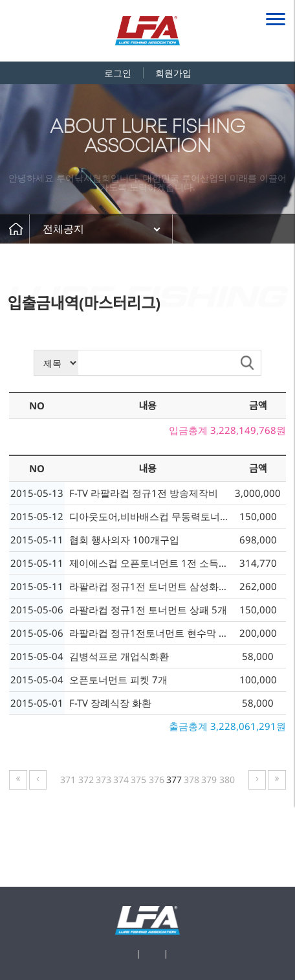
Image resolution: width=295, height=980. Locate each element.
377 (174, 780)
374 (121, 780)
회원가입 (173, 73)
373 (104, 780)
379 (209, 780)
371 (68, 780)
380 (227, 780)
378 (191, 780)
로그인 (118, 73)
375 (138, 780)
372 (86, 780)
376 (157, 780)
